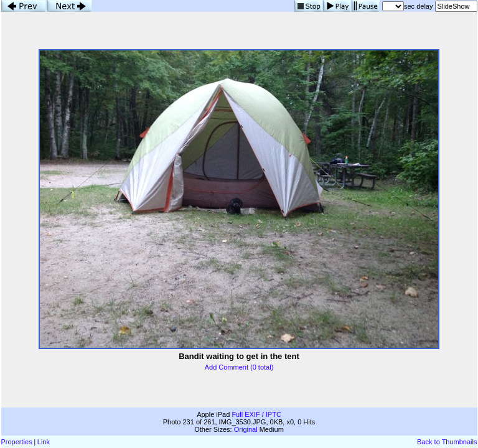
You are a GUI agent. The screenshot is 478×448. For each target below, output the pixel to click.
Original (246, 429)
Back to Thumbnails (447, 442)
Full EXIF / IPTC (256, 414)
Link (44, 442)
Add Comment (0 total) (239, 367)
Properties (17, 442)
